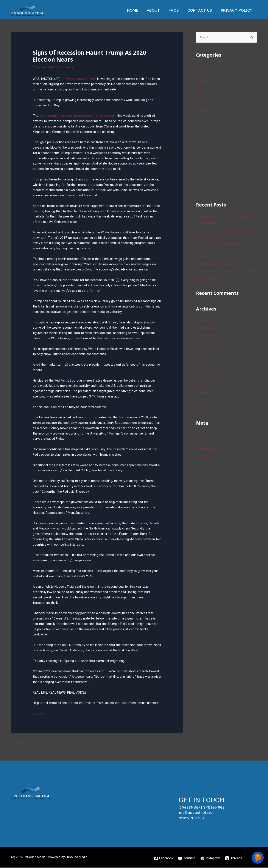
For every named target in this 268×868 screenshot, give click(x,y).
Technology (204, 110)
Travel (200, 118)
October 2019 (206, 364)
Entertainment (206, 74)
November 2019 (207, 357)
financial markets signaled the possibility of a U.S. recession (82, 116)
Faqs (179, 10)
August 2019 (205, 379)
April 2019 (203, 408)
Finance (40, 67)
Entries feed (205, 442)
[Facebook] (163, 859)
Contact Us (203, 10)
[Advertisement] (228, 164)
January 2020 (206, 342)
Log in (200, 435)
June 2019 (203, 393)
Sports (201, 103)
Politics (201, 96)
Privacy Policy (238, 10)
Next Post (173, 744)
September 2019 (208, 371)
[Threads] (234, 859)
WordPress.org (207, 457)
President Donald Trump (82, 79)
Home (142, 10)
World (200, 125)
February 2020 (206, 335)
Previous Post (24, 744)
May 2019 (203, 401)
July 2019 (203, 386)
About (161, 10)
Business (203, 67)
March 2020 (204, 328)
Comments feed (208, 449)
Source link (41, 713)
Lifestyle (202, 89)
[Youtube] (187, 859)
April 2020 (203, 321)
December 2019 (207, 350)
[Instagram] (210, 859)
